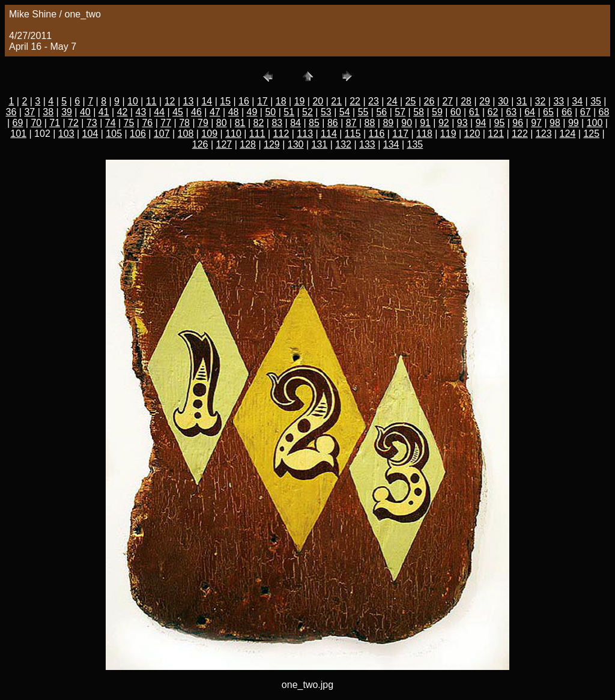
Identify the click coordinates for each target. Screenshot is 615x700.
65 (548, 112)
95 (500, 123)
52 (307, 112)
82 (259, 123)
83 (277, 123)
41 (104, 112)
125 (591, 134)
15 (225, 101)
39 (67, 112)
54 (345, 112)
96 (518, 123)
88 (370, 123)
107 (162, 134)
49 (252, 112)
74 (111, 123)
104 (90, 134)
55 (363, 112)
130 (296, 144)
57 (400, 112)
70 (36, 123)
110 (233, 134)
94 (481, 123)
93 (462, 123)
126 (200, 144)
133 (367, 144)
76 (147, 123)
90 (407, 123)
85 (314, 123)
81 (240, 123)
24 (392, 101)
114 (329, 134)
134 (391, 144)
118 (424, 134)
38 (48, 112)
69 (18, 123)
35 (596, 101)
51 (289, 112)
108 (186, 134)
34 (577, 101)
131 (320, 144)
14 (207, 101)
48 (234, 112)
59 (437, 112)
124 (568, 134)
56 (381, 112)
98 (555, 123)
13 (189, 101)
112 (281, 134)
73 (92, 123)
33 (559, 101)
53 (326, 112)
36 (11, 112)
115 (353, 134)
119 (448, 134)
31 (522, 101)
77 (166, 123)
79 (203, 123)
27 (447, 101)
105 (114, 134)
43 (141, 112)
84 (295, 123)
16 (244, 101)
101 (18, 134)
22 (355, 101)
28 (466, 101)
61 (474, 112)
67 (586, 112)
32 (541, 101)
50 (270, 112)
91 (425, 123)
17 (262, 101)
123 (544, 134)
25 (411, 101)
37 (29, 112)
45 (178, 112)
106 (138, 134)
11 (151, 101)
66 (567, 112)
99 (574, 123)
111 (257, 134)
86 (333, 123)
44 (159, 112)
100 (595, 123)
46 (196, 112)
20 (318, 101)
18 (281, 101)
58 (419, 112)
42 (123, 112)
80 (222, 123)
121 (496, 134)
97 (536, 123)
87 (351, 123)
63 (511, 112)
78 (184, 123)
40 (85, 112)
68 (604, 112)
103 (66, 134)
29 (485, 101)
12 (170, 101)
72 (73, 123)
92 (444, 123)
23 (374, 101)
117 (400, 134)
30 (503, 101)
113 (305, 134)
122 (520, 134)
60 (456, 112)
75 (129, 123)
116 (377, 134)
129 (272, 144)
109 (209, 134)
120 (472, 134)
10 (133, 101)
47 (215, 112)
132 (343, 144)
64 (530, 112)
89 (388, 123)
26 (429, 101)
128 (248, 144)
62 (493, 112)
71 (55, 123)
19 (300, 101)
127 (224, 144)
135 (415, 144)
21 (336, 101)
